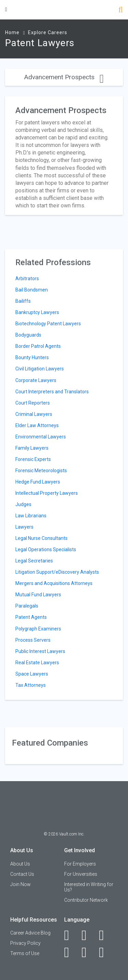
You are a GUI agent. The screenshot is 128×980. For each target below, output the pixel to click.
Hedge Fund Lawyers (38, 482)
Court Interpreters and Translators (52, 392)
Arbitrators (27, 278)
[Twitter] (105, 935)
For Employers (80, 864)
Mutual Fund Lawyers (38, 595)
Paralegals (27, 606)
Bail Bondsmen (32, 290)
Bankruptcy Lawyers (37, 312)
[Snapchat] (105, 952)
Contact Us (22, 874)
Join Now (20, 884)
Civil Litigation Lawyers (40, 369)
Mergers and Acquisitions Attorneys (54, 583)
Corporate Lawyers (36, 380)
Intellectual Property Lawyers (47, 493)
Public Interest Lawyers (40, 651)
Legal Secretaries (34, 561)
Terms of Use (25, 953)
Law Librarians (31, 516)
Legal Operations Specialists (46, 549)
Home (12, 32)
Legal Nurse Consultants (41, 538)
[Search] (121, 10)
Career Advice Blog (30, 933)
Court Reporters (33, 403)
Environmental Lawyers (41, 437)
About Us (20, 864)
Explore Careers (48, 32)
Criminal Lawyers (34, 414)
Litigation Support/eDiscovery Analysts (57, 572)
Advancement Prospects (64, 77)
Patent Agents (31, 617)
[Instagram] (70, 952)
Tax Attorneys (31, 685)
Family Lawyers (32, 448)
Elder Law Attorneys (37, 425)
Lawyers (24, 527)
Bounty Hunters (32, 357)
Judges (23, 504)
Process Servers (33, 640)
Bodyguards (28, 335)
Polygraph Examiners (38, 629)
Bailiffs (23, 301)
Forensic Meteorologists (41, 471)
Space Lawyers (32, 674)
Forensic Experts (33, 459)
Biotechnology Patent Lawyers (48, 324)
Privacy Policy (25, 943)
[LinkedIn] (88, 935)
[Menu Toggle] (6, 9)
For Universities (81, 874)
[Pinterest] (88, 952)
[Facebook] (70, 935)
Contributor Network (86, 900)
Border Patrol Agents (38, 346)
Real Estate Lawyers (37, 663)
